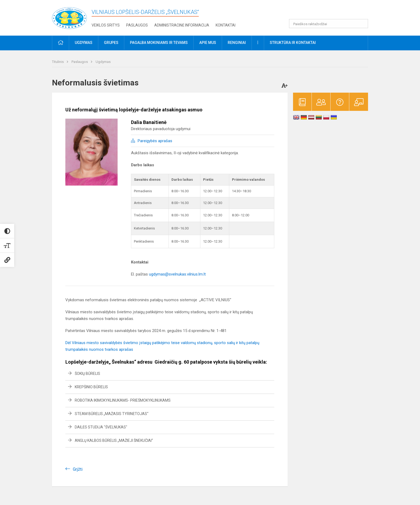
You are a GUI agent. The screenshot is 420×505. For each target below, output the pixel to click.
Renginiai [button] (237, 43)
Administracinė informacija (182, 25)
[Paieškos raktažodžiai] (329, 24)
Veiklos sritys (106, 25)
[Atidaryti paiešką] (362, 24)
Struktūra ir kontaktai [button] (293, 43)
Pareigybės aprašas (155, 141)
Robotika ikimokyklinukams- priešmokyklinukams (123, 400)
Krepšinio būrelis (91, 387)
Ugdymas (103, 62)
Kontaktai (226, 25)
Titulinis (58, 62)
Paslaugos (137, 25)
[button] (331, 11)
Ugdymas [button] (84, 43)
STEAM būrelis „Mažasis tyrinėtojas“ (112, 414)
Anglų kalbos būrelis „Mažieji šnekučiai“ (114, 440)
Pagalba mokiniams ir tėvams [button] (159, 43)
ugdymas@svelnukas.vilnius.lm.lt (177, 274)
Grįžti (78, 469)
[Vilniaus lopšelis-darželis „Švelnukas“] (69, 17)
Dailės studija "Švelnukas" (101, 427)
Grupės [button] (111, 43)
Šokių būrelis (87, 374)
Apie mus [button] (208, 43)
